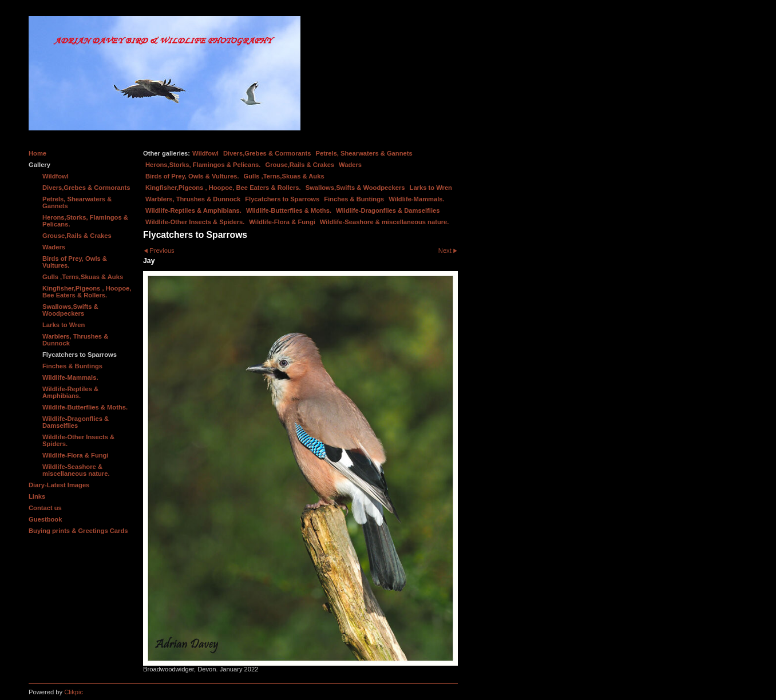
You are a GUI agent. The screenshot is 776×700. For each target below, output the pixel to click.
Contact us (45, 508)
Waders (350, 165)
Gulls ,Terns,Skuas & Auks (284, 176)
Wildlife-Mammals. (417, 199)
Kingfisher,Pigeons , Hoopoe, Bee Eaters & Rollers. (223, 188)
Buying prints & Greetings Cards (78, 531)
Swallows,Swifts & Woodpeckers (355, 188)
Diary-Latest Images (59, 485)
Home (37, 153)
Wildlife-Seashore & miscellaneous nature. (385, 222)
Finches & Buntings (354, 199)
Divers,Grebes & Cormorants (267, 153)
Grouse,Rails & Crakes (300, 165)
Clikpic (74, 692)
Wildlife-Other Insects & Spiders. (195, 222)
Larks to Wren (431, 188)
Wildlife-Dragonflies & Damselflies (388, 210)
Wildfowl (205, 153)
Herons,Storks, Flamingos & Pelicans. (203, 165)
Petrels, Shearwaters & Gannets (364, 153)
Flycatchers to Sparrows (282, 199)
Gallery (39, 165)
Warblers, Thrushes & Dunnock (193, 199)
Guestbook (45, 519)
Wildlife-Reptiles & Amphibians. (193, 210)
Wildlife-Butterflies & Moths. (289, 210)
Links (37, 496)
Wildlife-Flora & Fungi (282, 222)
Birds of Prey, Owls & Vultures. (192, 176)
